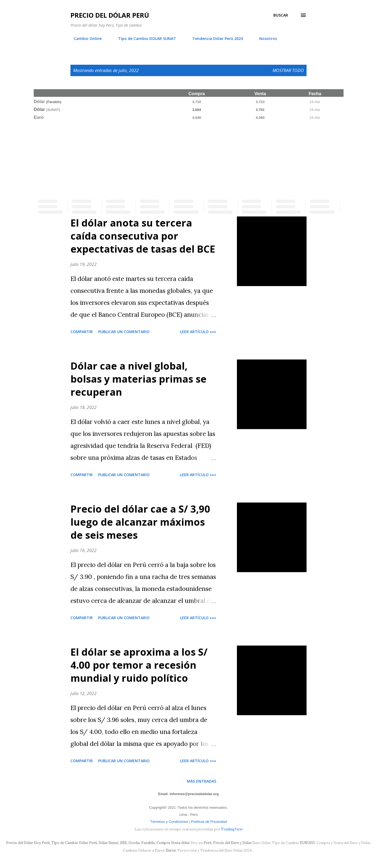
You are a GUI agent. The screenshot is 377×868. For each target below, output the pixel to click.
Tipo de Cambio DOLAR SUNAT (144, 38)
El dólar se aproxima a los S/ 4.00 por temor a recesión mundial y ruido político (139, 665)
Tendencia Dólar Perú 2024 (214, 38)
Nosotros (265, 38)
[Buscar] (281, 15)
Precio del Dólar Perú (110, 15)
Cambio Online (84, 38)
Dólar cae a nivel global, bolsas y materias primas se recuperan (138, 379)
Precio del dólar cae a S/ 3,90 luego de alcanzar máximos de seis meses (140, 522)
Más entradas (202, 781)
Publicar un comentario (124, 332)
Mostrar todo (288, 70)
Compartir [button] (82, 332)
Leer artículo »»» (198, 332)
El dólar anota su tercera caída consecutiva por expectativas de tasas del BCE (143, 236)
